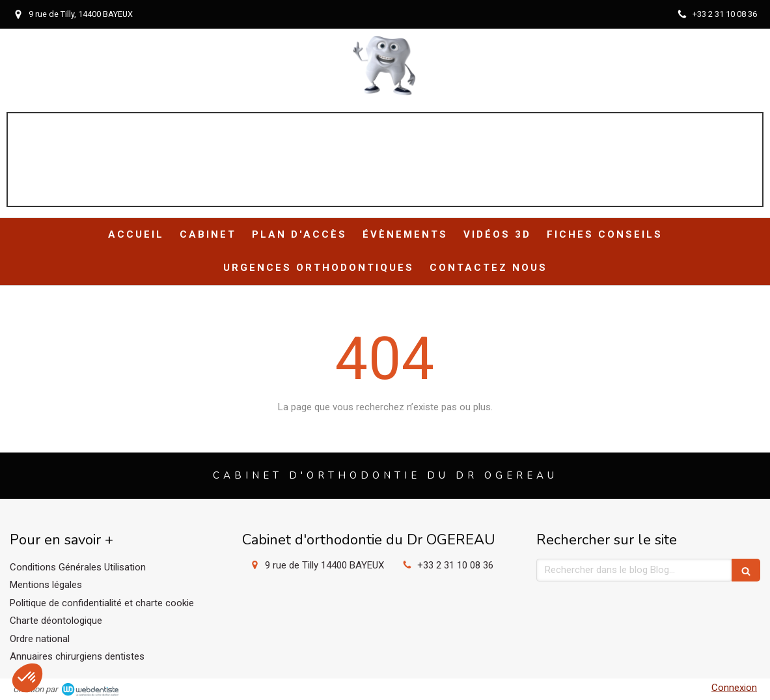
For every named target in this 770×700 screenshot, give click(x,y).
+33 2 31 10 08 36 (455, 565)
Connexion (734, 688)
